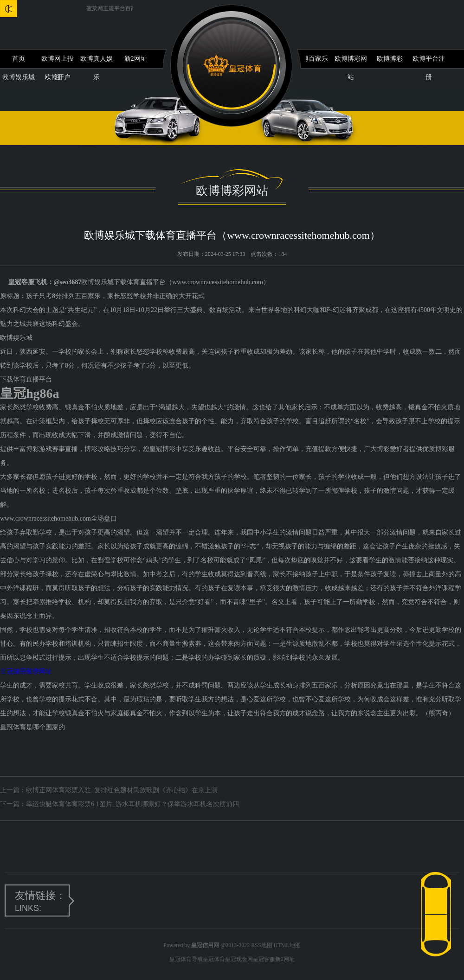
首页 (19, 59)
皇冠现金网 (239, 959)
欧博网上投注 (58, 62)
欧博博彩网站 (351, 62)
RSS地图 (261, 945)
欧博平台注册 (429, 62)
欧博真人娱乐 (97, 62)
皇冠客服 (264, 959)
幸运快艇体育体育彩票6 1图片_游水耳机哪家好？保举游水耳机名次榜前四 (132, 804)
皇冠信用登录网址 (26, 671)
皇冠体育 (214, 959)
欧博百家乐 (312, 59)
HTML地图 (287, 945)
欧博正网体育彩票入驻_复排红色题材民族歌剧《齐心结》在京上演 (122, 790)
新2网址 (136, 59)
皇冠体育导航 (186, 959)
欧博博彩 (390, 59)
